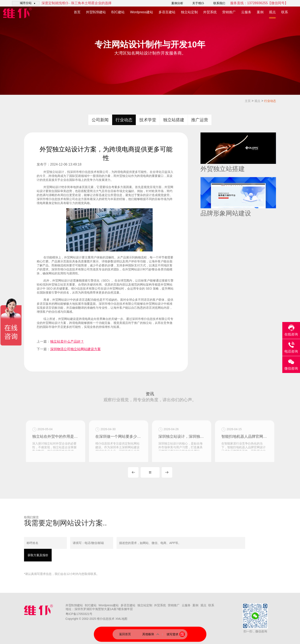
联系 (285, 12)
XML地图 (121, 619)
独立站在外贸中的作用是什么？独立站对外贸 (56, 452)
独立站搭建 (174, 120)
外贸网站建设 (67, 319)
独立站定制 (189, 12)
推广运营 (200, 120)
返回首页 (125, 634)
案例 (260, 12)
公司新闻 (100, 120)
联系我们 (219, 3)
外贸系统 (210, 12)
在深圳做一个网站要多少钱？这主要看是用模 (119, 452)
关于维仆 (198, 3)
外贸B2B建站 (96, 12)
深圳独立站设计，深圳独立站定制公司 (182, 452)
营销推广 (229, 12)
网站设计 (55, 187)
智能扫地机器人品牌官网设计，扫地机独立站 (245, 452)
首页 (77, 12)
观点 (272, 12)
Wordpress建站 (142, 12)
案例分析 (177, 3)
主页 (248, 101)
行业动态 (270, 101)
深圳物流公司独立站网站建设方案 (75, 349)
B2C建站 (118, 12)
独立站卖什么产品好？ (67, 341)
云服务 (246, 12)
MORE (150, 472)
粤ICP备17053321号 (79, 614)
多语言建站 (167, 12)
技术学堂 (148, 120)
